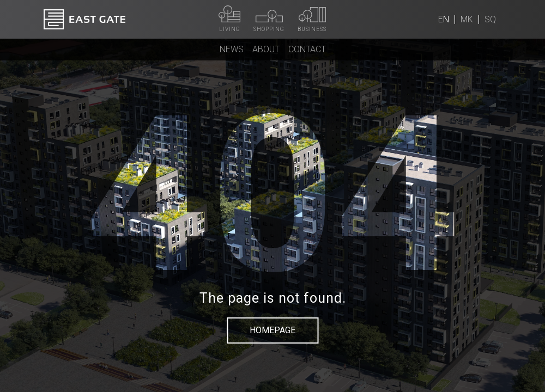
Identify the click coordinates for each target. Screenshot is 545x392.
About (266, 49)
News (232, 49)
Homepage (272, 330)
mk (467, 19)
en (444, 19)
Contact (307, 49)
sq (490, 19)
